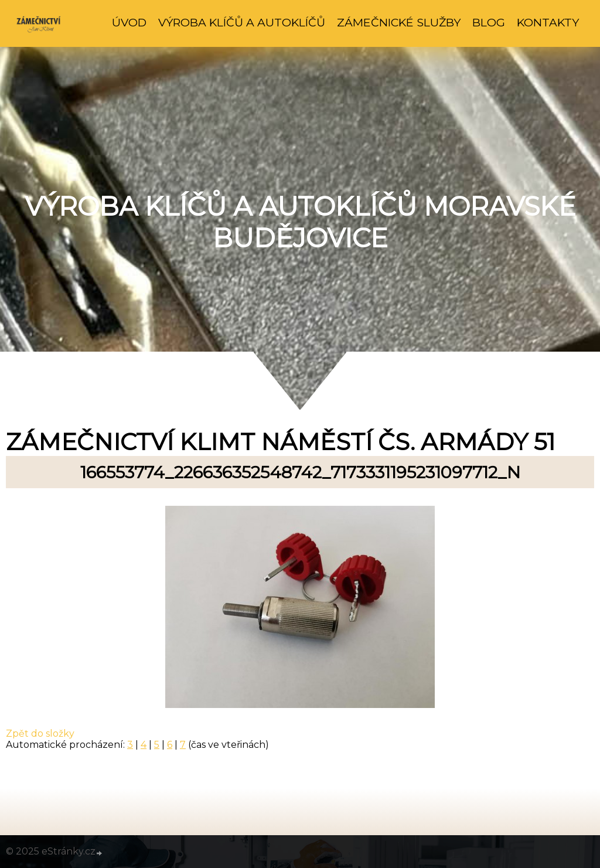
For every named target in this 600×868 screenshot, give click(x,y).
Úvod (129, 22)
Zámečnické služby (399, 22)
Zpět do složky (40, 733)
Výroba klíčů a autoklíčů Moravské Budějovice (300, 222)
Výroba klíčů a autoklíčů (242, 22)
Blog (489, 22)
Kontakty (548, 22)
